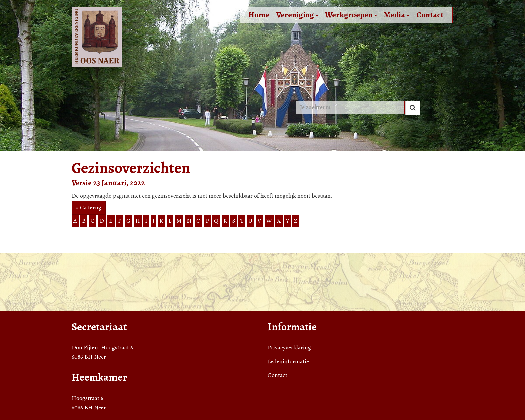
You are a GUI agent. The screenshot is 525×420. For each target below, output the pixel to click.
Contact (430, 15)
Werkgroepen (351, 15)
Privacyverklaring (289, 347)
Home (259, 15)
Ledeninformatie (288, 361)
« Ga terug (89, 207)
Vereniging (297, 15)
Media (397, 15)
